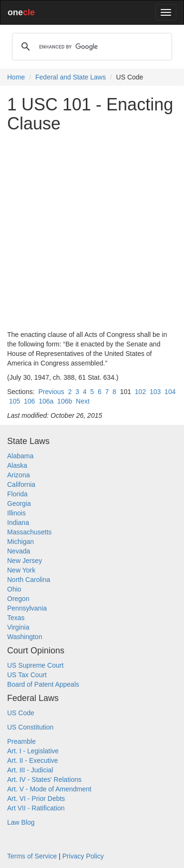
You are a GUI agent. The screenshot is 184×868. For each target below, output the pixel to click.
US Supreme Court (35, 665)
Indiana (18, 523)
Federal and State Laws (71, 77)
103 (155, 392)
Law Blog (21, 822)
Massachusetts (29, 532)
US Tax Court (27, 675)
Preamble (21, 741)
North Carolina (29, 580)
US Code (21, 713)
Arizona (18, 475)
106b (65, 401)
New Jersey (25, 561)
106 (29, 401)
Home (16, 77)
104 (170, 392)
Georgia (19, 503)
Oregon (18, 599)
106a (46, 401)
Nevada (19, 551)
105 (15, 401)
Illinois (16, 513)
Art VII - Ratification (36, 808)
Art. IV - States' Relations (44, 779)
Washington (25, 637)
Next (83, 401)
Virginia (18, 627)
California (21, 484)
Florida (17, 494)
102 (140, 392)
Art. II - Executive (33, 760)
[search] (91, 47)
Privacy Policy (83, 856)
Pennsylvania (27, 608)
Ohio (14, 589)
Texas (16, 618)
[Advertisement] (92, 231)
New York (21, 570)
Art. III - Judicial (30, 770)
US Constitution (30, 727)
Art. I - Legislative (33, 751)
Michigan (20, 542)
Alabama (20, 456)
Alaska (17, 465)
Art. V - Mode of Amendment (49, 789)
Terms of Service (32, 856)
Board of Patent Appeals (43, 684)
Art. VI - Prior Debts (36, 799)
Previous (51, 392)
